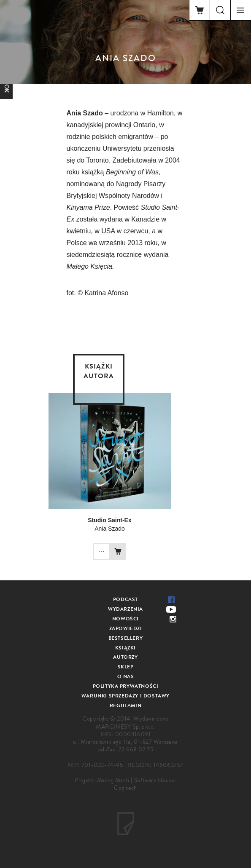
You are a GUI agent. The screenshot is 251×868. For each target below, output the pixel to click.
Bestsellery (126, 638)
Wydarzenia (125, 609)
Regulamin (125, 705)
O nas (126, 676)
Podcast (125, 599)
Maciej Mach (113, 780)
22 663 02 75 (136, 749)
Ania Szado (110, 529)
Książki (125, 648)
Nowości (125, 619)
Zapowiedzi (126, 628)
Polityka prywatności (126, 686)
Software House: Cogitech (145, 784)
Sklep (126, 667)
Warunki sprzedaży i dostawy (125, 696)
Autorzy (125, 657)
